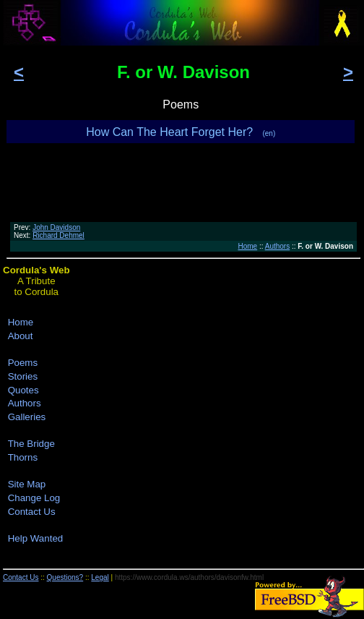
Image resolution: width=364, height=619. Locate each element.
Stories (23, 376)
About (21, 336)
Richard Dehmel (58, 235)
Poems (23, 363)
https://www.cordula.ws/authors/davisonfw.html (189, 577)
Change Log (34, 498)
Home (247, 246)
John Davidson (56, 227)
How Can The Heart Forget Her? (181, 132)
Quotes (23, 390)
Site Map (27, 484)
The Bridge (31, 444)
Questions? (65, 577)
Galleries (27, 417)
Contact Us (32, 512)
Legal (100, 577)
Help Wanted (36, 538)
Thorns (23, 457)
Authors (277, 246)
